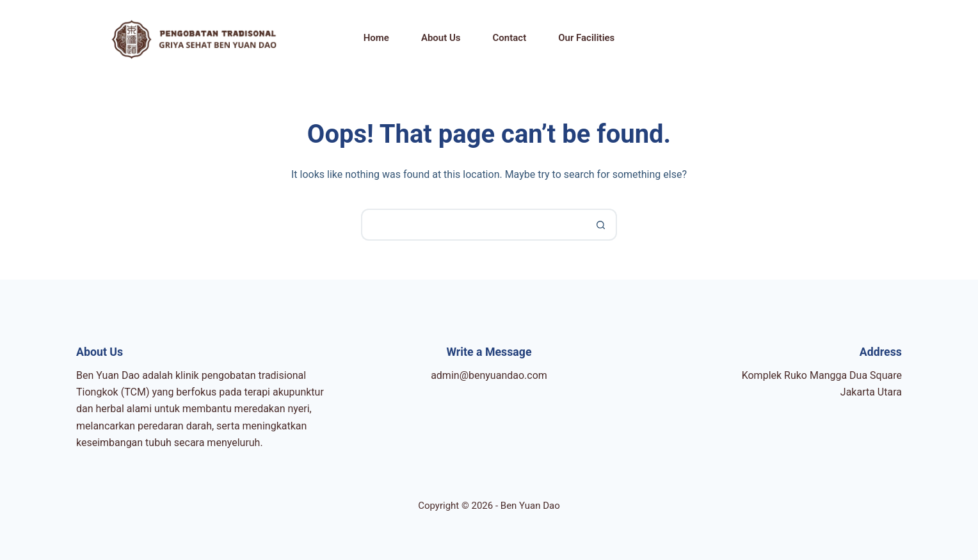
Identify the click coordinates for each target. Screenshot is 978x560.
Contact (510, 38)
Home (376, 38)
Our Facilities (586, 38)
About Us (441, 38)
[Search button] (601, 225)
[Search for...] (473, 225)
